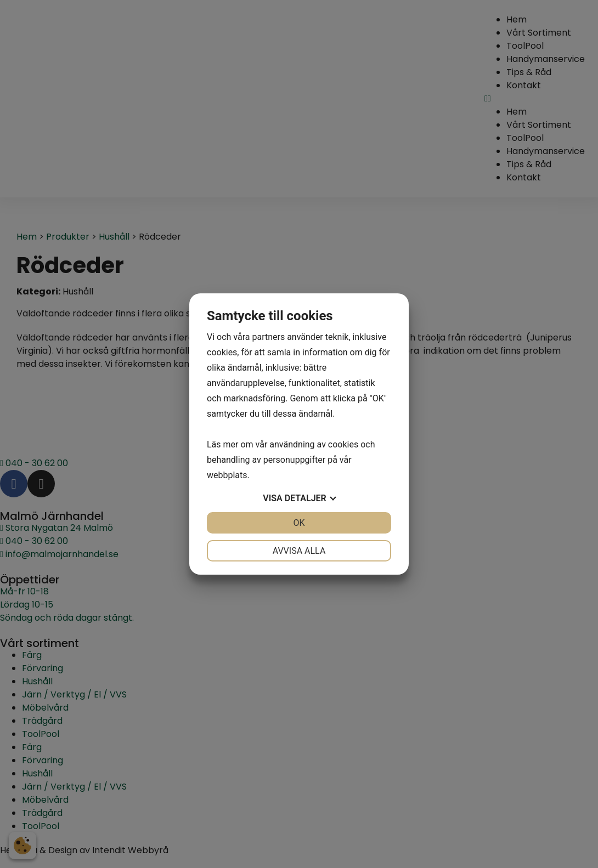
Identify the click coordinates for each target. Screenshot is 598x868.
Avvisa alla (299, 551)
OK (299, 523)
